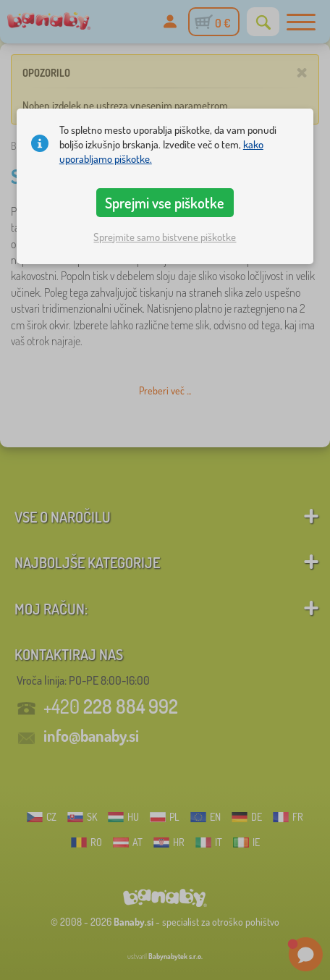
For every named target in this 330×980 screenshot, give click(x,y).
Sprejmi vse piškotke (165, 203)
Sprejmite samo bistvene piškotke (165, 237)
